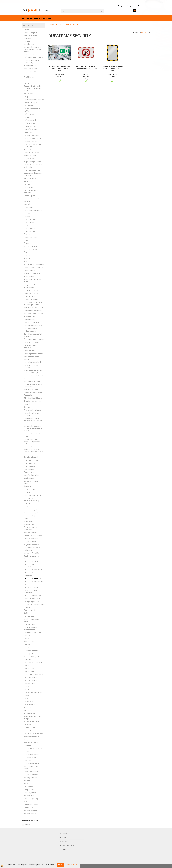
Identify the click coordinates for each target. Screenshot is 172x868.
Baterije (27, 689)
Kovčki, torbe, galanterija (33, 674)
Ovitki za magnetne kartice (31, 620)
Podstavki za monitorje (33, 599)
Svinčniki (27, 184)
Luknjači (27, 204)
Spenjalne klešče (30, 757)
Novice (42, 18)
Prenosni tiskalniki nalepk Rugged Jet (33, 394)
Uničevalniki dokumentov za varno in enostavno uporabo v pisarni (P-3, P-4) (34, 450)
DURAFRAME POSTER (32, 595)
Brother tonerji (30, 320)
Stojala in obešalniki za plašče (32, 110)
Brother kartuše (30, 316)
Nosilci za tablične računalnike (31, 591)
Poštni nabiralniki (30, 120)
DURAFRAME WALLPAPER (29, 566)
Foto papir (28, 149)
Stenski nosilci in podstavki (34, 264)
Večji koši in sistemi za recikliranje (32, 549)
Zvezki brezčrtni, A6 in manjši (32, 718)
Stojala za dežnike (31, 542)
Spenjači (27, 751)
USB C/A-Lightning (31, 799)
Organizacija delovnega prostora (33, 174)
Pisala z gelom (29, 276)
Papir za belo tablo (31, 290)
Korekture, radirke (31, 249)
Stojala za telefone (31, 775)
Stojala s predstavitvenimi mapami (34, 606)
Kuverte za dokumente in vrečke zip (34, 145)
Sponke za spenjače (31, 772)
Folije (26, 80)
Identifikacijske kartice (32, 495)
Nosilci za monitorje (31, 737)
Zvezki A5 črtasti (30, 680)
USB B (26, 686)
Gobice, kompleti (30, 33)
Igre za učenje (29, 222)
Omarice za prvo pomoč (33, 536)
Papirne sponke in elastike (34, 100)
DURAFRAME (29, 573)
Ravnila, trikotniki (30, 237)
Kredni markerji (30, 65)
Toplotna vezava (30, 69)
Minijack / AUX (29, 642)
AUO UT (27, 261)
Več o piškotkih (71, 865)
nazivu (148, 33)
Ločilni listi (28, 492)
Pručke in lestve (30, 126)
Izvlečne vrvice (30, 624)
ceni (142, 33)
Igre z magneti (30, 228)
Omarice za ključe (31, 103)
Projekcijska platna (31, 299)
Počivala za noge (30, 123)
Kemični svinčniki (30, 178)
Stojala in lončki (30, 159)
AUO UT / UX (29, 802)
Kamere (27, 645)
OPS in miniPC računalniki (33, 662)
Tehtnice (27, 710)
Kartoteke (28, 648)
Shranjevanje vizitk (31, 457)
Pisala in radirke (30, 231)
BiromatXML (58, 24)
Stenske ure (29, 106)
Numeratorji (29, 187)
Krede (26, 225)
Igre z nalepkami (30, 219)
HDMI (26, 698)
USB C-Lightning (30, 793)
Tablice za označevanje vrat (33, 557)
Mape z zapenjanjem (32, 170)
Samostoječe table (31, 293)
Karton (27, 83)
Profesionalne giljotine (32, 410)
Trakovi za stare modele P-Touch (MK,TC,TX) (33, 372)
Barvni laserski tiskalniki (33, 362)
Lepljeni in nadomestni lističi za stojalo (32, 286)
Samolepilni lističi (30, 155)
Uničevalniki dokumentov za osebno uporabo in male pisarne (33, 441)
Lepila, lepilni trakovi (32, 153)
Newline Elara (29, 671)
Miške (26, 784)
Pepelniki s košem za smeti (32, 517)
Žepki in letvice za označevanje (31, 528)
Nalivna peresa (30, 270)
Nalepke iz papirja (31, 141)
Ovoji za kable (29, 790)
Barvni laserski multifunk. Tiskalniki (33, 335)
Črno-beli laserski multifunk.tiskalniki (31, 330)
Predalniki (28, 507)
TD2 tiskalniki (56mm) (32, 381)
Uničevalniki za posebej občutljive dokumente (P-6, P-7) (34, 428)
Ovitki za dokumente (32, 539)
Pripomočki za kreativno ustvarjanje (33, 200)
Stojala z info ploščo (31, 553)
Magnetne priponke (31, 545)
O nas (64, 837)
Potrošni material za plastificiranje (32, 61)
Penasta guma (29, 196)
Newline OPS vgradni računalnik (32, 658)
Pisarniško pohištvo (31, 651)
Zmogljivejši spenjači (32, 754)
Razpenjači (28, 760)
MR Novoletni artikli (31, 722)
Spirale (27, 30)
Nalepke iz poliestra (31, 135)
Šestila (26, 243)
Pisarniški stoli (29, 654)
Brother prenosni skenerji (34, 354)
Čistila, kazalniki (30, 296)
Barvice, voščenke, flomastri (31, 191)
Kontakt (65, 842)
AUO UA (27, 258)
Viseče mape (29, 478)
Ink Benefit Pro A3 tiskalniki (31, 366)
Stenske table (29, 44)
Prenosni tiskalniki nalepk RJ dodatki (33, 385)
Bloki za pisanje (30, 683)
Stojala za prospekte (32, 513)
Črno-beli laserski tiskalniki (34, 339)
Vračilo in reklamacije (69, 846)
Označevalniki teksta (32, 475)
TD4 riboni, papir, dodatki (34, 313)
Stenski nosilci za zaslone (33, 734)
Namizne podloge (31, 616)
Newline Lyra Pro (30, 811)
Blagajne (27, 117)
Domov (50, 24)
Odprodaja (28, 132)
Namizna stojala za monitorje (31, 744)
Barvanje (27, 213)
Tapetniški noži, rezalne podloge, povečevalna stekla (33, 88)
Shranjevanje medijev (32, 602)
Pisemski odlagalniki (31, 510)
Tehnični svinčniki (30, 246)
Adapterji (27, 707)
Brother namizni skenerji (33, 311)
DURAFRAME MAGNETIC (33, 570)
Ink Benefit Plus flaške (32, 342)
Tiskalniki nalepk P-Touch (33, 307)
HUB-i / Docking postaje (33, 633)
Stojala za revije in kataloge (31, 482)
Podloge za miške (31, 610)
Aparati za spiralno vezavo (31, 73)
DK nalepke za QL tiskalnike (31, 346)
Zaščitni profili (29, 524)
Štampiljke (28, 234)
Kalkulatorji (28, 504)
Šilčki (26, 252)
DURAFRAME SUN (31, 561)
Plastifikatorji (29, 77)
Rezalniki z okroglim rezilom (31, 414)
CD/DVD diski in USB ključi (34, 692)
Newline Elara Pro (31, 814)
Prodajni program (30, 18)
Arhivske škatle (30, 489)
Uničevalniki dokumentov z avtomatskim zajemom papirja (34, 49)
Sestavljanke (29, 207)
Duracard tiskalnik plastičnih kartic (31, 628)
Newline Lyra (29, 668)
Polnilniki (27, 404)
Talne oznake (29, 521)
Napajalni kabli (29, 704)
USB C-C (27, 636)
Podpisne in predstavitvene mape (32, 500)
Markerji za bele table (32, 273)
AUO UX (27, 255)
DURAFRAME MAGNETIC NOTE (33, 583)
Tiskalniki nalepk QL (31, 389)
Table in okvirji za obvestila (30, 37)
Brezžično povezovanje (33, 401)
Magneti (27, 41)
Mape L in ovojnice (31, 460)
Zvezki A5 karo (30, 731)
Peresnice (28, 181)
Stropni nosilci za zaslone (33, 740)
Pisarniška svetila (30, 129)
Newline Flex (29, 796)
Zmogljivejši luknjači (31, 763)
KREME (49, 18)
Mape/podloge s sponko (33, 162)
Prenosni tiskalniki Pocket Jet (34, 377)
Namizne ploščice (30, 533)
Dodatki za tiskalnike (32, 322)
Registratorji (29, 472)
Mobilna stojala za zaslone (34, 267)
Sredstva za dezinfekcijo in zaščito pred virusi (33, 303)
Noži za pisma (29, 94)
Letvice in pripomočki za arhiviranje (33, 166)
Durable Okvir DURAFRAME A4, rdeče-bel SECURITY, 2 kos (86, 67)
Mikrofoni (27, 781)
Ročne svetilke (30, 713)
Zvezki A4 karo (30, 728)
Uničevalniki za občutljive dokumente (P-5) (33, 435)
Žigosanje (28, 486)
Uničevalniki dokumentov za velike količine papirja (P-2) (33, 421)
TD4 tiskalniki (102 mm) (33, 398)
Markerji (27, 240)
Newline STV (29, 665)
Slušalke (27, 695)
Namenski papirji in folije (33, 138)
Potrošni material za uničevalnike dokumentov (33, 56)
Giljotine (27, 407)
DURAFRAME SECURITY (33, 579)
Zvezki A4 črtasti (30, 677)
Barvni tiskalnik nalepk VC (33, 326)
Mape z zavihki (30, 463)
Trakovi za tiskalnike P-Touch (33, 358)
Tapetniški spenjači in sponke (32, 767)
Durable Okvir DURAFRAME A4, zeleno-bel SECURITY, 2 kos (60, 69)
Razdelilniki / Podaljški (32, 805)
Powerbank (28, 787)
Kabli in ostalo (29, 808)
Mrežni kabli (28, 701)
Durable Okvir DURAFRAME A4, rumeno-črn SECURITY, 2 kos (112, 69)
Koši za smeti (29, 114)
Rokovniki (28, 725)
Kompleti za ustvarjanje (33, 210)
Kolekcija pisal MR (31, 778)
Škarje (26, 97)
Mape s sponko (30, 466)
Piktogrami (28, 576)
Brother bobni (29, 351)
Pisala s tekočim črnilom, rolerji (33, 280)
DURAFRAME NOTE (31, 587)
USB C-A (27, 639)
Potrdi (60, 865)
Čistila (26, 613)
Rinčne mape (29, 469)
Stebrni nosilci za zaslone (33, 748)
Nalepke (27, 216)
